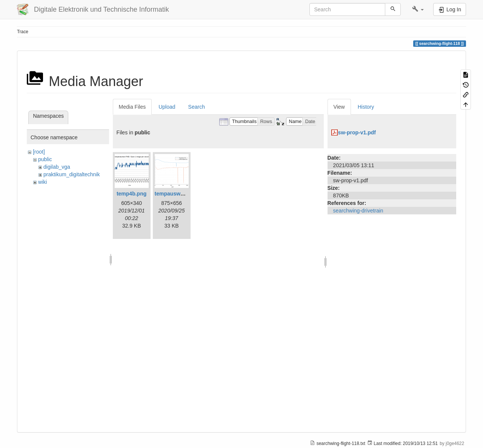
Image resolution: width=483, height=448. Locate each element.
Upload (167, 107)
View (339, 107)
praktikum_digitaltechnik (72, 174)
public (45, 159)
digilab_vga (57, 167)
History (366, 107)
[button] (418, 9)
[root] (39, 152)
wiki (42, 182)
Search (197, 107)
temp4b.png (132, 194)
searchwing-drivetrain (358, 211)
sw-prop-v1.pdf (357, 132)
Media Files (132, 107)
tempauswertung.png (182, 194)
